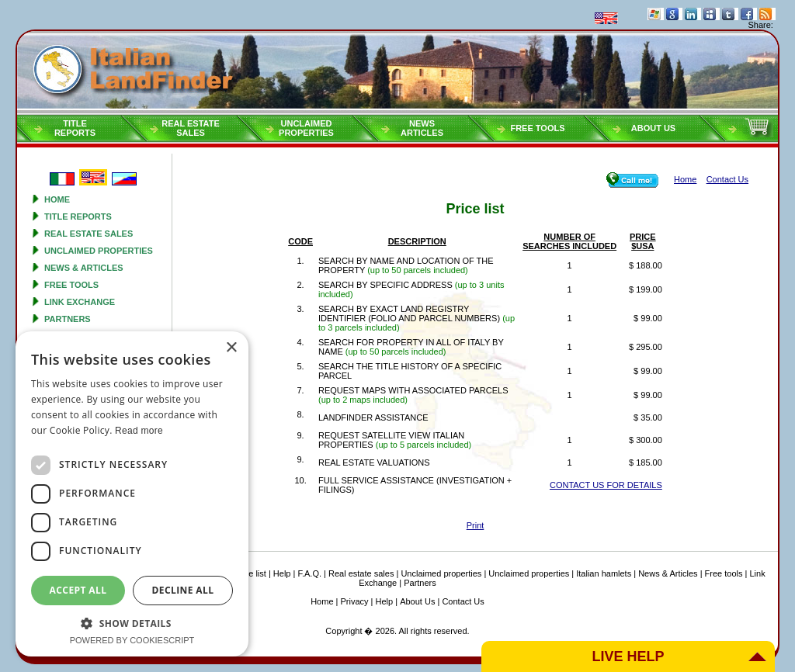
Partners (68, 319)
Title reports (78, 216)
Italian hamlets (604, 573)
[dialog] (132, 494)
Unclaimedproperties (306, 128)
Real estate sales (89, 234)
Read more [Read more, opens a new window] (139, 431)
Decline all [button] (183, 590)
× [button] (231, 348)
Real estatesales (191, 128)
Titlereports (75, 128)
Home (57, 199)
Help (282, 573)
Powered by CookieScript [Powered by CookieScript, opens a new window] (132, 640)
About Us (653, 128)
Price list (250, 573)
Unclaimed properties (99, 251)
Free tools (537, 128)
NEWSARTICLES (422, 128)
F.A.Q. (309, 573)
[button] (132, 623)
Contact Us (463, 601)
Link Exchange (80, 302)
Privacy (355, 601)
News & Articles (84, 268)
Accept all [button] (78, 590)
